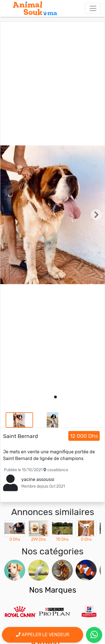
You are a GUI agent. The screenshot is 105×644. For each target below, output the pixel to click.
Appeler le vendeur (43, 635)
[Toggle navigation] (93, 8)
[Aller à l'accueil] (35, 8)
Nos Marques (53, 590)
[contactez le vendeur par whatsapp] (94, 635)
